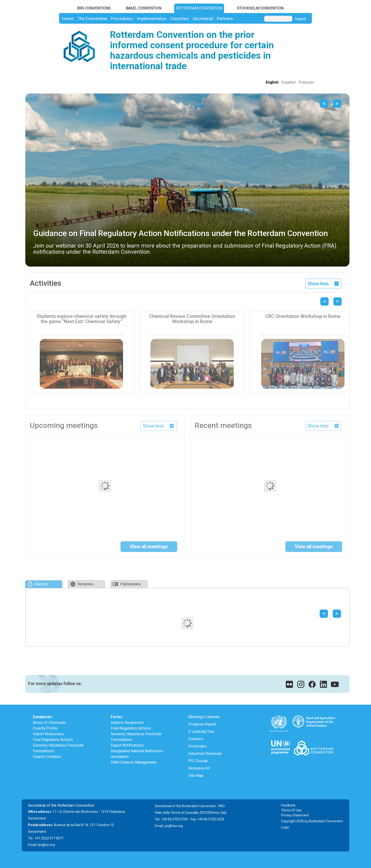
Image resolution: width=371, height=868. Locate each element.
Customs (196, 739)
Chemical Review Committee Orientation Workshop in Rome (192, 319)
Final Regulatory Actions (53, 740)
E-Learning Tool (201, 732)
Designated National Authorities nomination (137, 754)
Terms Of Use (291, 810)
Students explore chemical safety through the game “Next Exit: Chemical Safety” (81, 319)
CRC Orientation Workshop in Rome (303, 316)
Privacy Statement (295, 815)
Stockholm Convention (260, 8)
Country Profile (45, 728)
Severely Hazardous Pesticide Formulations (58, 748)
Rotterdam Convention (199, 8)
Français (306, 82)
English (272, 82)
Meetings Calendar (204, 717)
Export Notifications (127, 745)
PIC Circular (198, 761)
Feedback (288, 805)
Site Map (196, 776)
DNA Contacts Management (134, 762)
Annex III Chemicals (49, 723)
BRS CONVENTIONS (94, 8)
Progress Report (202, 724)
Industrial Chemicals (205, 754)
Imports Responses (127, 723)
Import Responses (48, 734)
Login (285, 827)
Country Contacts (47, 757)
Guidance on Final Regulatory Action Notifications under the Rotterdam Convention (181, 233)
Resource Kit (199, 768)
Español (289, 82)
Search (300, 19)
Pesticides (197, 746)
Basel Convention (144, 8)
